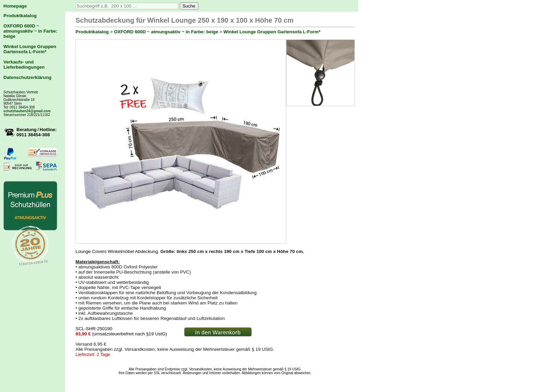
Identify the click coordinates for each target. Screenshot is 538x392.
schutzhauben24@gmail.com (27, 111)
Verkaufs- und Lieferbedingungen (24, 65)
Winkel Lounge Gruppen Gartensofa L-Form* (30, 49)
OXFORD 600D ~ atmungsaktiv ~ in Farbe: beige (30, 31)
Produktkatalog (20, 16)
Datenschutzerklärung (27, 77)
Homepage (15, 6)
